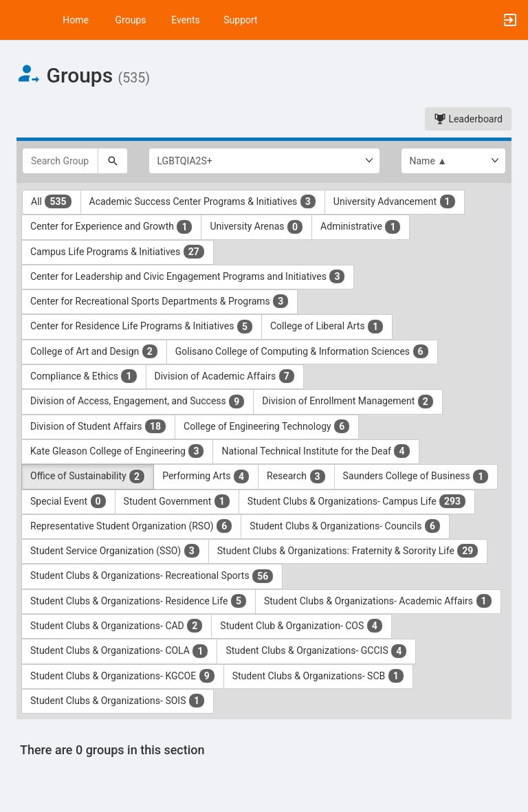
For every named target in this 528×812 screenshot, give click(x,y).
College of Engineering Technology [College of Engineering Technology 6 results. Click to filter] (267, 426)
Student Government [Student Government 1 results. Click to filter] (177, 501)
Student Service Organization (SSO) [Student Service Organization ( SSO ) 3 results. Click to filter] (115, 551)
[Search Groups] (60, 161)
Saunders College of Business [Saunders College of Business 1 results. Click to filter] (416, 476)
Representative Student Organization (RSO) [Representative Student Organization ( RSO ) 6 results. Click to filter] (131, 526)
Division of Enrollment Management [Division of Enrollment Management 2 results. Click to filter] (348, 402)
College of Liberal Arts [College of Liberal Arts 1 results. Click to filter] (327, 327)
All (52, 201)
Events (185, 20)
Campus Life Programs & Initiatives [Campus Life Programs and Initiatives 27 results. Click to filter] (118, 252)
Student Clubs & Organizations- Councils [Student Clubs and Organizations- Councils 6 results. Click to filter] (345, 526)
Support (240, 20)
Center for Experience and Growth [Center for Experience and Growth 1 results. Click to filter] (111, 227)
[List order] (454, 161)
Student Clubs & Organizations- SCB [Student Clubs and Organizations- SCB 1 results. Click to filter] (318, 676)
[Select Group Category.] (264, 161)
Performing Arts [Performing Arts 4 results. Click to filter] (206, 476)
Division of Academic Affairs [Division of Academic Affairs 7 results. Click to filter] (225, 376)
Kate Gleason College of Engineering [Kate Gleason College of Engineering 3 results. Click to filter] (117, 451)
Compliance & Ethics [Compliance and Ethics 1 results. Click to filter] (84, 376)
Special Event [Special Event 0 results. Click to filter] (68, 501)
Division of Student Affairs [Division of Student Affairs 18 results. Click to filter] (98, 426)
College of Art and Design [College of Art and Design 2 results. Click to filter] (94, 351)
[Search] (113, 161)
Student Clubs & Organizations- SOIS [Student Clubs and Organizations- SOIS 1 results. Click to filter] (118, 701)
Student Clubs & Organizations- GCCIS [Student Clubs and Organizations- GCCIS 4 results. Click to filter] (316, 651)
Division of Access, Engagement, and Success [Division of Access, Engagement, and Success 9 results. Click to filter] (137, 402)
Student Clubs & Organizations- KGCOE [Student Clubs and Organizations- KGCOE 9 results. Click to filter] (123, 676)
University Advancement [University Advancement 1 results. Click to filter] (395, 201)
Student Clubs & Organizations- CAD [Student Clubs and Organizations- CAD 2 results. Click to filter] (117, 626)
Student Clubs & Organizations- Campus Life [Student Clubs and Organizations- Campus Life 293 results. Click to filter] (357, 501)
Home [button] (76, 20)
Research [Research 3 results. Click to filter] (296, 476)
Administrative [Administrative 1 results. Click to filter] (361, 227)
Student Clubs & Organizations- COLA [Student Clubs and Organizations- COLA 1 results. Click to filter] (119, 651)
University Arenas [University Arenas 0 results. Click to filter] (256, 227)
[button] (17, 20)
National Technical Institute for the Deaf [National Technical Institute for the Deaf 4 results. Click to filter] (316, 451)
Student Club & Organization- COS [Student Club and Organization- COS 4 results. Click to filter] (301, 626)
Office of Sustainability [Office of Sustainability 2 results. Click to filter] (88, 476)
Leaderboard (468, 119)
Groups (131, 20)
